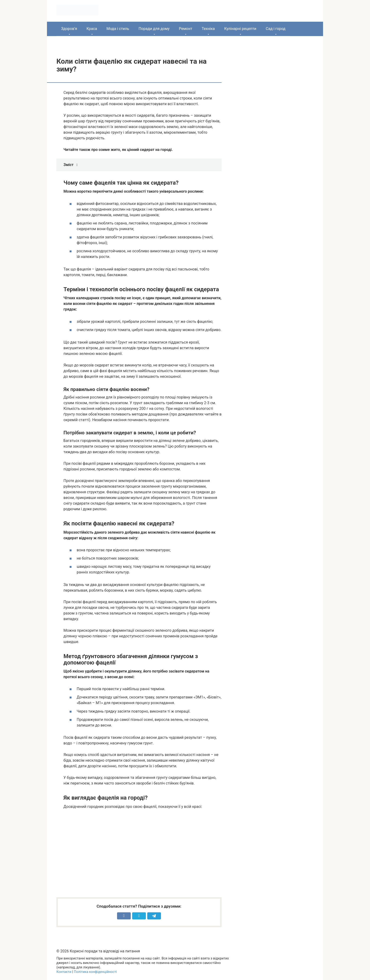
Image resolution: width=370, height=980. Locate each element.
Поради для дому (154, 29)
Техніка (208, 29)
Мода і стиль (118, 29)
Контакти (64, 972)
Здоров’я (69, 29)
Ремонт (185, 29)
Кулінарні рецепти (240, 29)
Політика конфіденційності (95, 972)
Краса (92, 29)
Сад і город (276, 29)
